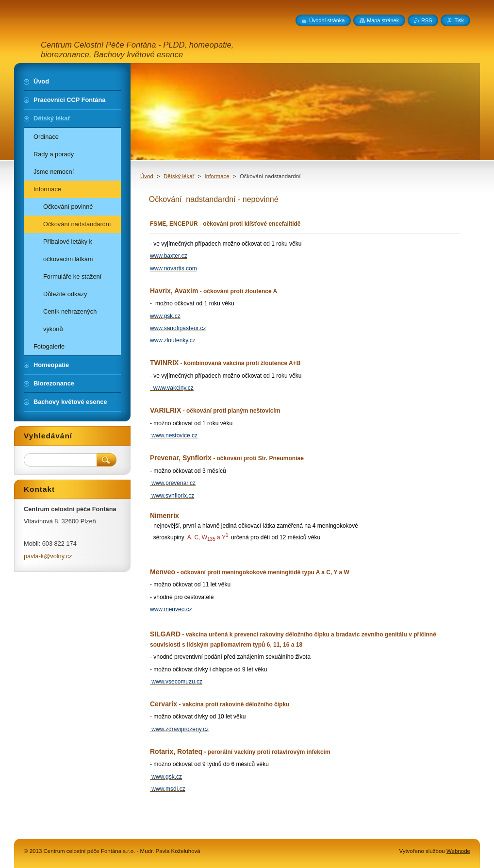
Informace (217, 176)
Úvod (147, 176)
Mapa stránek (383, 20)
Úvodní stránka (327, 20)
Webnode (458, 851)
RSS (427, 20)
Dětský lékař (179, 176)
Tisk (459, 20)
